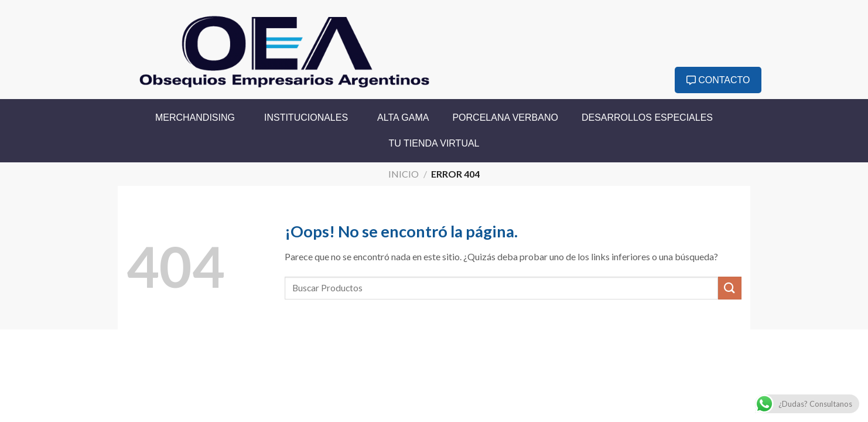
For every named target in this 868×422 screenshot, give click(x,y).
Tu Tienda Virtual (434, 143)
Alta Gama (403, 118)
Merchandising (198, 118)
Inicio (404, 174)
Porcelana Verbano (505, 118)
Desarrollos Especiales (647, 118)
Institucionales (309, 118)
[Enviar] (730, 288)
